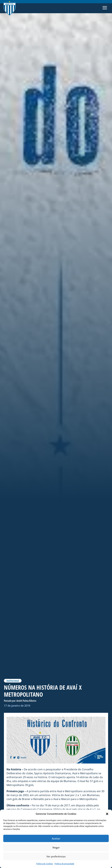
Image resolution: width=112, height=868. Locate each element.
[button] (107, 814)
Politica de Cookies (45, 864)
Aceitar (56, 838)
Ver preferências (56, 856)
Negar (56, 847)
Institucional (13, 681)
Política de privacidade (64, 864)
